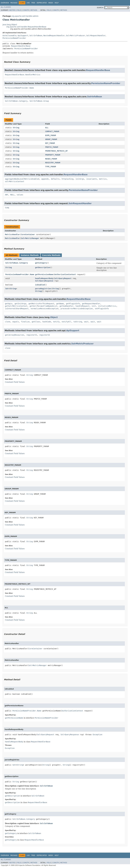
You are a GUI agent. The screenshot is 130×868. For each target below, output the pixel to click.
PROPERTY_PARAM (53, 155)
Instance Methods (30, 255)
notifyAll (67, 322)
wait (86, 322)
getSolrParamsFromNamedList (43, 306)
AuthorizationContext (65, 274)
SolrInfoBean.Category (16, 101)
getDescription (43, 267)
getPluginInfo (73, 304)
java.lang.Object (10, 25)
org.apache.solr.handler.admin (25, 16)
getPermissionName (44, 274)
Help (57, 3)
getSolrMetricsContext (16, 306)
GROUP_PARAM (51, 139)
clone (8, 322)
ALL (47, 128)
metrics (103, 179)
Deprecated (42, 3)
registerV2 (45, 335)
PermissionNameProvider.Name (19, 88)
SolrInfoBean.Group (39, 101)
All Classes (6, 7)
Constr (26, 10)
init (94, 306)
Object (54, 317)
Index (51, 3)
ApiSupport (23, 36)
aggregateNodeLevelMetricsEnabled (22, 179)
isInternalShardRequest (17, 309)
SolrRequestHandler (96, 36)
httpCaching (68, 179)
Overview (5, 3)
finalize (25, 322)
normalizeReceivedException (44, 309)
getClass (36, 322)
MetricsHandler (12, 234)
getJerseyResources (15, 335)
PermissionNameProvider (14, 38)
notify (56, 322)
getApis (9, 304)
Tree (33, 3)
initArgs (80, 179)
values (20, 195)
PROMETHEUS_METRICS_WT (56, 151)
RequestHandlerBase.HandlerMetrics (23, 75)
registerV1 (32, 335)
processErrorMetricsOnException (77, 309)
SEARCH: (100, 8)
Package (14, 3)
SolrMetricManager (30, 238)
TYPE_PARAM (51, 167)
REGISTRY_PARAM (53, 163)
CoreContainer (28, 234)
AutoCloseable (10, 36)
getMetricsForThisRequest (41, 304)
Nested (12, 10)
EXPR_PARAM (51, 135)
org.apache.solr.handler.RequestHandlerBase (26, 27)
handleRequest (83, 306)
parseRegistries (43, 289)
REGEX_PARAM (51, 159)
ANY (7, 195)
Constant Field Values (15, 382)
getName (60, 304)
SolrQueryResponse (44, 281)
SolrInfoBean (36, 36)
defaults (55, 179)
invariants (92, 179)
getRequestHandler (91, 304)
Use (28, 3)
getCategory (41, 263)
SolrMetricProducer (76, 36)
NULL (12, 195)
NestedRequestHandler (54, 36)
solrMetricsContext (15, 181)
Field (19, 10)
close (8, 348)
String (16, 128)
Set (7, 289)
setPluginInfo (102, 309)
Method (34, 10)
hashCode (47, 322)
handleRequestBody (44, 278)
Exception (97, 735)
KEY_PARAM (50, 143)
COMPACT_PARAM (52, 131)
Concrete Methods (51, 255)
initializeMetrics (107, 306)
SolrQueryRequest (63, 278)
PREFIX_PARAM (52, 147)
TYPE (7, 208)
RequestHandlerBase (21, 46)
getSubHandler (67, 306)
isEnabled (40, 285)
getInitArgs (21, 304)
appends (45, 179)
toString (78, 322)
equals (16, 322)
